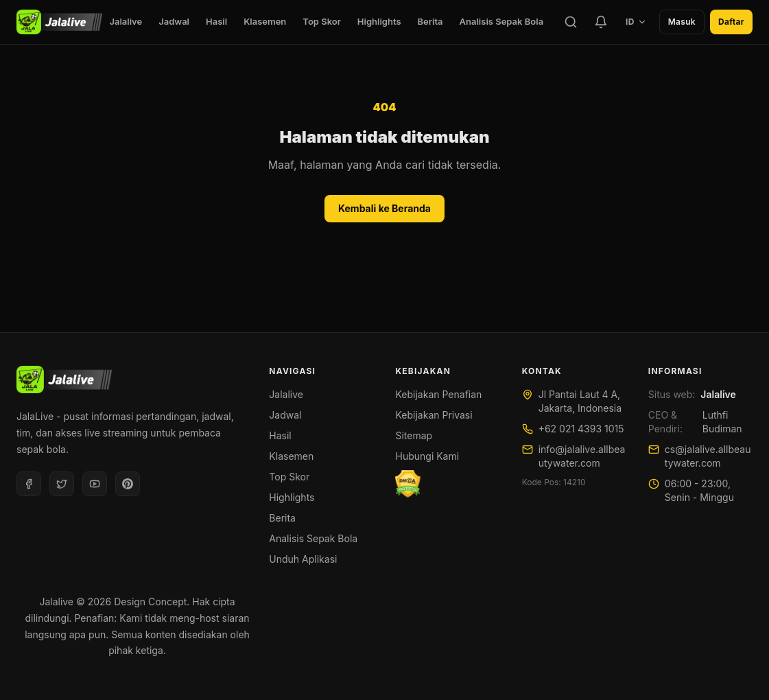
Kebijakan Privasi (434, 415)
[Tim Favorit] (601, 22)
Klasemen (265, 21)
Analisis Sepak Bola (502, 21)
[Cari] (571, 22)
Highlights (379, 21)
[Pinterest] (128, 484)
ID (636, 22)
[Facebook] (29, 484)
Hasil (216, 21)
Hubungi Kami (427, 456)
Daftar (731, 22)
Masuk (682, 22)
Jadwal (174, 21)
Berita (430, 21)
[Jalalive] (59, 22)
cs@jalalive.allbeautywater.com (708, 456)
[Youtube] (95, 484)
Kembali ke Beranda (384, 208)
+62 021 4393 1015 (581, 429)
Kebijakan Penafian (438, 394)
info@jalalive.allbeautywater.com (582, 456)
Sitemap (414, 435)
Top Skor (322, 21)
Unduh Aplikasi (303, 559)
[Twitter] (62, 484)
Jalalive (126, 21)
